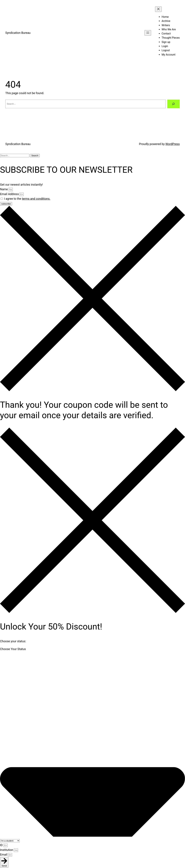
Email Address (10, 194)
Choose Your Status (13, 649)
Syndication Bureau (18, 33)
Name (4, 189)
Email (4, 854)
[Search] (173, 104)
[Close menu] (158, 9)
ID (2, 845)
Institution (7, 850)
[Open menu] (148, 33)
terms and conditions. (36, 199)
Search (35, 156)
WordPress (173, 144)
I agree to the (27, 199)
